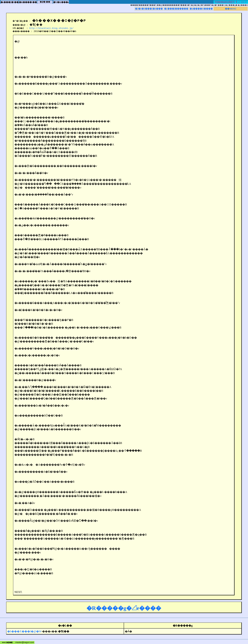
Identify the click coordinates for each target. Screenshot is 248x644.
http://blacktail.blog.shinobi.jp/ (52, 28)
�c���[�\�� (10, 2)
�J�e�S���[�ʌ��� (149, 9)
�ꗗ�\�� (45, 2)
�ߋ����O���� (201, 9)
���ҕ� (233, 5)
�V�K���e (61, 2)
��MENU (231, 9)
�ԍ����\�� (28, 2)
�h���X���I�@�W (24, 631)
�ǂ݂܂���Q (220, 5)
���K (244, 5)
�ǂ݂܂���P (206, 5)
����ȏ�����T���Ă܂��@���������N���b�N (161, 5)
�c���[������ (176, 9)
